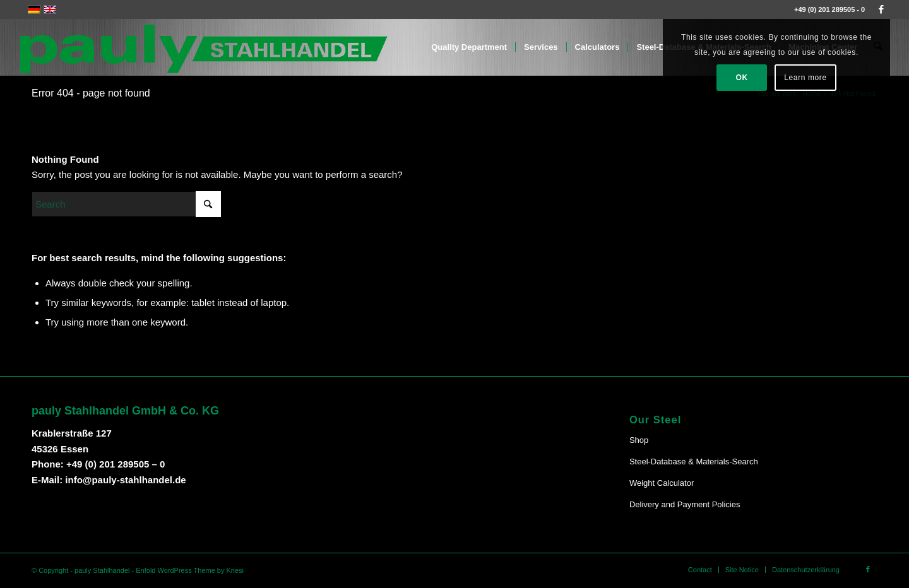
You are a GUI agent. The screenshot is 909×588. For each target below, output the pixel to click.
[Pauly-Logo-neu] (205, 47)
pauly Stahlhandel (102, 570)
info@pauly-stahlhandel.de (125, 480)
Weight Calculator (662, 483)
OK (742, 78)
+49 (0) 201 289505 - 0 (829, 9)
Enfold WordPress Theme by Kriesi (190, 570)
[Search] (126, 204)
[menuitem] (470, 47)
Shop (639, 440)
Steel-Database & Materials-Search (694, 462)
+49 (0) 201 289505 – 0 (116, 464)
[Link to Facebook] (881, 9)
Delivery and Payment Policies (685, 504)
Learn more (805, 78)
